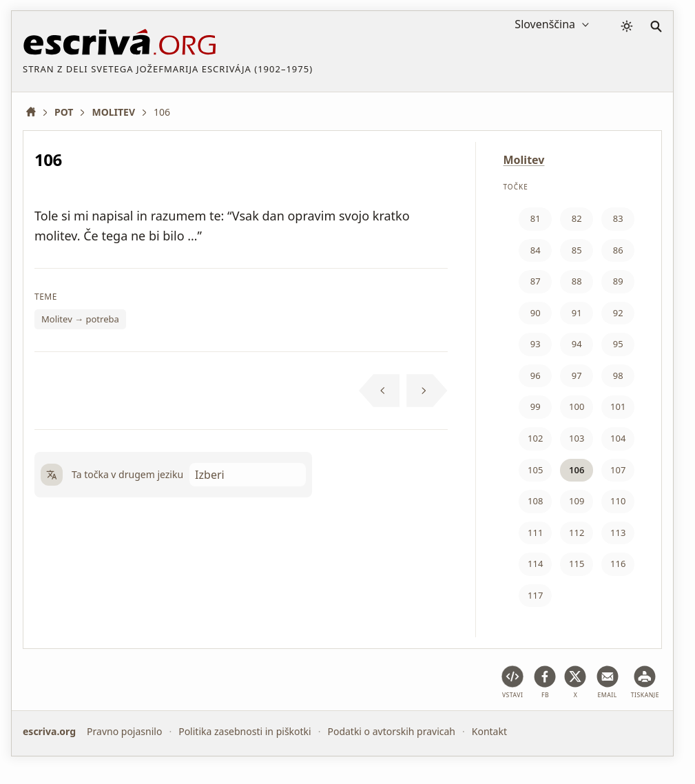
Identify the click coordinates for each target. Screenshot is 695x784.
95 (618, 344)
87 (536, 281)
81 (536, 218)
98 (618, 375)
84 (536, 250)
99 (536, 406)
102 (535, 438)
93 (536, 344)
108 (535, 501)
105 (535, 470)
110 (618, 501)
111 (535, 533)
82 (577, 218)
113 (618, 533)
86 (618, 250)
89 (618, 281)
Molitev (524, 160)
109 (577, 501)
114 (535, 564)
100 (577, 406)
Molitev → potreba (80, 319)
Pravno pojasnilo (124, 731)
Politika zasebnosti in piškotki (245, 731)
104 (618, 438)
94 (577, 344)
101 (618, 406)
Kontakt (489, 731)
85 (577, 250)
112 (577, 533)
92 (618, 313)
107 (618, 470)
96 (536, 375)
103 (577, 438)
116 (618, 564)
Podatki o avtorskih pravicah (391, 731)
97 (577, 375)
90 (536, 313)
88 (577, 281)
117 (535, 595)
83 (618, 218)
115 (577, 564)
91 (577, 313)
